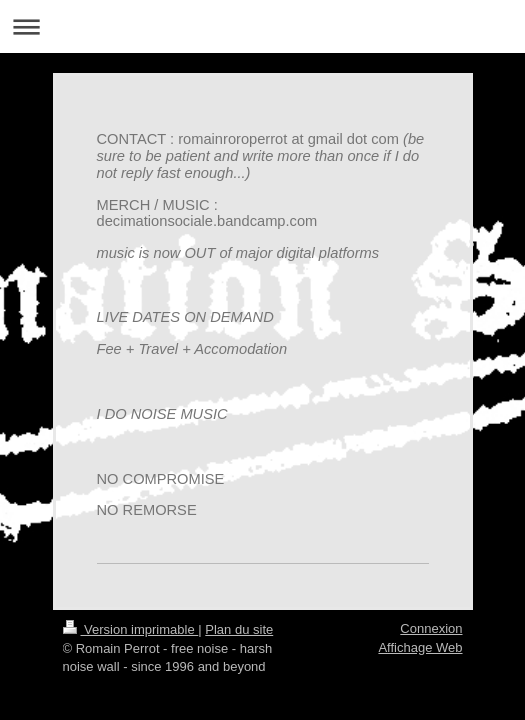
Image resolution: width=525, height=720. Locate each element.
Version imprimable (131, 629)
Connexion (431, 628)
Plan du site (239, 629)
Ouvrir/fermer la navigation (262, 26)
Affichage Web (420, 647)
